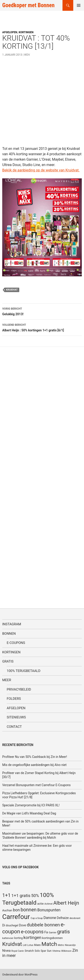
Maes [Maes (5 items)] (37, 945)
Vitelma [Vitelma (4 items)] (56, 951)
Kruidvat (12, 290)
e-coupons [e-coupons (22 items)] (32, 932)
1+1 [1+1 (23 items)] (6, 895)
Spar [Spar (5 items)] (43, 951)
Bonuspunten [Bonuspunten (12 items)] (49, 910)
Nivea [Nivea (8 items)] (6, 951)
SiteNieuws (16, 717)
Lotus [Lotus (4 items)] (30, 945)
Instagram (12, 624)
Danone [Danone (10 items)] (50, 918)
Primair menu (79, 5)
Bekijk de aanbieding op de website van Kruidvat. (41, 170)
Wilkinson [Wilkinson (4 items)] (66, 951)
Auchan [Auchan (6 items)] (7, 910)
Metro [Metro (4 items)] (61, 945)
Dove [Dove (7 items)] (23, 925)
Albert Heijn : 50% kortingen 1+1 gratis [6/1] (42, 327)
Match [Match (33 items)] (49, 944)
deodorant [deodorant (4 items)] (75, 918)
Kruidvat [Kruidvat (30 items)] (12, 944)
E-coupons (16, 643)
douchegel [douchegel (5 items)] (12, 925)
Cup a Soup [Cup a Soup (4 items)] (37, 918)
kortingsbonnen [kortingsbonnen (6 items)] (52, 938)
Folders (14, 699)
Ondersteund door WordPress (20, 975)
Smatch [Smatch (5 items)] (29, 951)
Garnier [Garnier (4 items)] (52, 933)
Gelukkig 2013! (42, 311)
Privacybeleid (19, 689)
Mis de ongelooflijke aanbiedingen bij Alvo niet (34, 765)
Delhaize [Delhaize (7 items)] (63, 918)
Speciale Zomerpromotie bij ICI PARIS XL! (31, 805)
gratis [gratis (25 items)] (64, 932)
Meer (7, 680)
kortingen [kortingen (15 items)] (32, 937)
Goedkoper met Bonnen (28, 5)
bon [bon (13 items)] (16, 910)
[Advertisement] (42, 104)
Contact (14, 727)
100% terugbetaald (24, 671)
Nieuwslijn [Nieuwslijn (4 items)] (70, 945)
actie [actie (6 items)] (40, 904)
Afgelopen (10, 32)
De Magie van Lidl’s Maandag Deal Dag (29, 813)
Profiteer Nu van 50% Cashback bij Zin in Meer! (35, 757)
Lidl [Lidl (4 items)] (25, 945)
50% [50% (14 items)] (35, 896)
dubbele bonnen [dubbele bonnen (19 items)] (43, 925)
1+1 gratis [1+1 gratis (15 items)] (21, 896)
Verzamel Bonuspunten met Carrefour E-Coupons (36, 785)
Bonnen (9, 634)
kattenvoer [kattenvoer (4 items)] (8, 938)
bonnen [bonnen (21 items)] (29, 910)
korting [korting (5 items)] (19, 938)
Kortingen (26, 32)
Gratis (8, 661)
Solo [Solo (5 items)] (37, 951)
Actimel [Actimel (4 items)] (48, 904)
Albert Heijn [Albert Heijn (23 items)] (66, 903)
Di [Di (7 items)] (4, 925)
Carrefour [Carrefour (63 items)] (16, 917)
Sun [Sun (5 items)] (49, 951)
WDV (27, 55)
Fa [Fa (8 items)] (46, 932)
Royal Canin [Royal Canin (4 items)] (18, 951)
